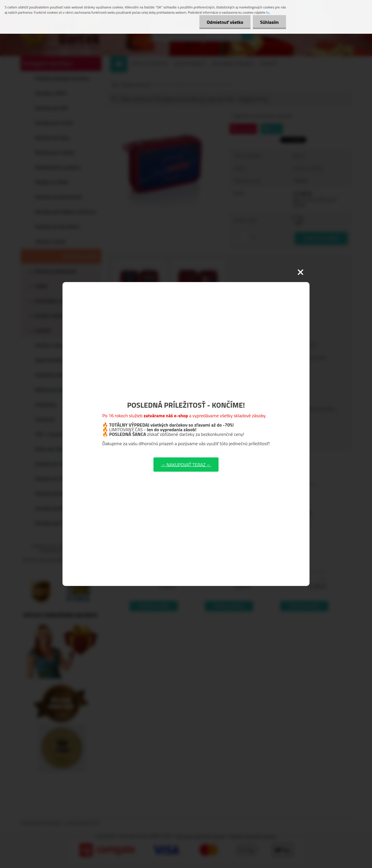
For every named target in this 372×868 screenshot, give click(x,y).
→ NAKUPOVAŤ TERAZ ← (186, 464)
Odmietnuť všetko (225, 22)
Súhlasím (269, 22)
